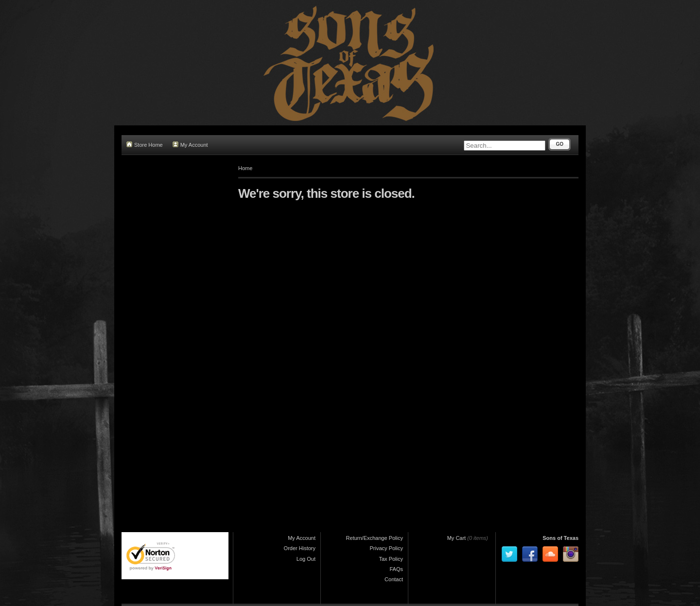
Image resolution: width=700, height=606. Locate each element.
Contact (394, 579)
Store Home (145, 145)
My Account (190, 145)
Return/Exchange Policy (375, 538)
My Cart (457, 538)
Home (245, 168)
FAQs (396, 569)
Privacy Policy (386, 548)
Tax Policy (391, 559)
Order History (300, 548)
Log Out (306, 559)
